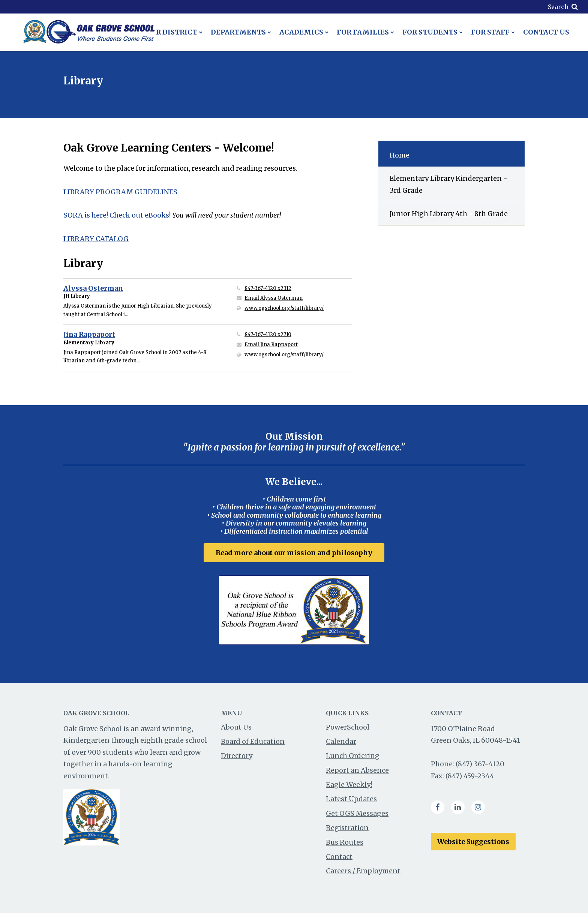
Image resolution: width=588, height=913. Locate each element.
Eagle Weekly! (349, 785)
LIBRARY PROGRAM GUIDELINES (120, 192)
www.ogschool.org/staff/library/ (298, 308)
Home (400, 155)
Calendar (341, 741)
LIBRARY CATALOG (96, 239)
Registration (347, 828)
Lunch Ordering (353, 756)
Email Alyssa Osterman (274, 298)
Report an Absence (357, 770)
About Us (236, 727)
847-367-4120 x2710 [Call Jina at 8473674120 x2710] (268, 334)
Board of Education (253, 741)
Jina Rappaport (89, 334)
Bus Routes (345, 842)
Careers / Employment (363, 871)
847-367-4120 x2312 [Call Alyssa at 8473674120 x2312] (268, 288)
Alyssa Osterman (93, 288)
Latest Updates (351, 799)
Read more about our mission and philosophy (294, 553)
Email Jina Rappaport (271, 345)
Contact (339, 857)
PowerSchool (348, 727)
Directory (237, 756)
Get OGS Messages (357, 813)
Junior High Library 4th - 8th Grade (449, 214)
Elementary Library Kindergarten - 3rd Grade (448, 184)
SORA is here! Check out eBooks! (117, 215)
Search (558, 7)
